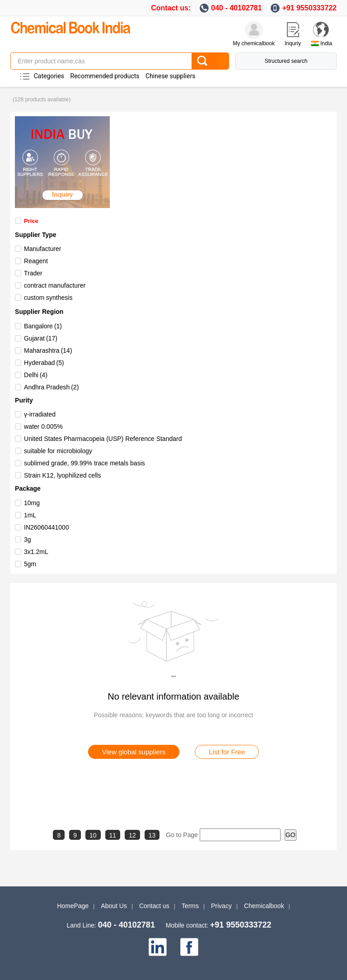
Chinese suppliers (170, 76)
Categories (49, 76)
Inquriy (293, 43)
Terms (190, 906)
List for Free (227, 752)
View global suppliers (134, 752)
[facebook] (189, 947)
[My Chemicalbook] (254, 30)
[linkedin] (158, 947)
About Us (114, 906)
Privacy (221, 906)
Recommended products (105, 76)
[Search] (210, 61)
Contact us (154, 906)
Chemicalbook (264, 906)
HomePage (73, 906)
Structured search (286, 61)
